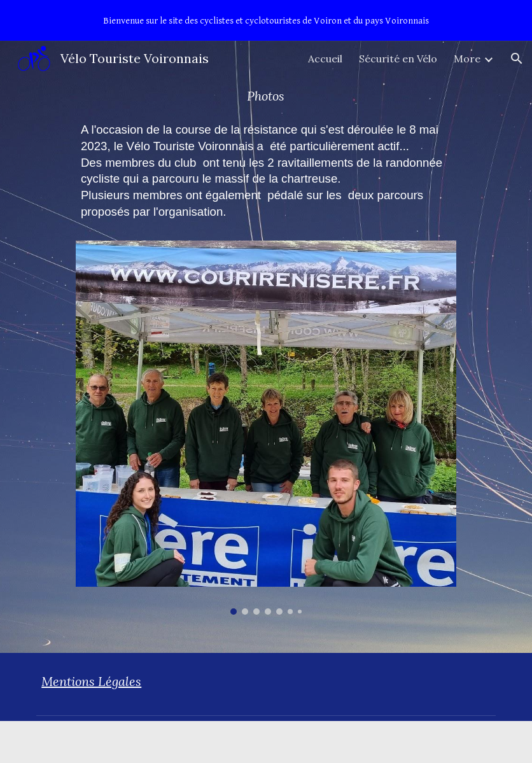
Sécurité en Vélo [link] (398, 59)
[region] (266, 20)
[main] (266, 96)
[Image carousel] (266, 428)
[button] (517, 59)
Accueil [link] (325, 59)
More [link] (467, 59)
